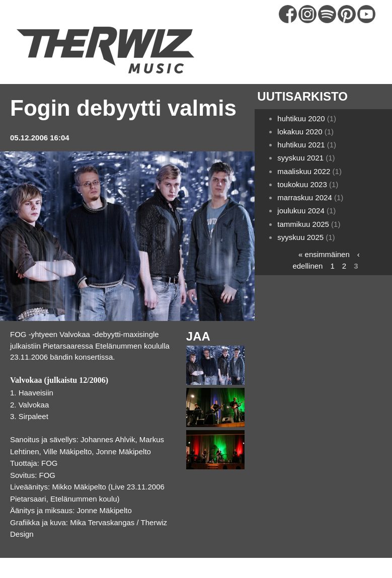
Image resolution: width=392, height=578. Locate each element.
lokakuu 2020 (300, 132)
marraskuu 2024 (304, 197)
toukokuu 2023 (302, 184)
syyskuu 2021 (300, 158)
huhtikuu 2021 (301, 145)
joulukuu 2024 (301, 211)
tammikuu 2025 (303, 224)
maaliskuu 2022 (304, 171)
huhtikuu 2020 (301, 118)
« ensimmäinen (324, 254)
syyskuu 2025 (300, 237)
